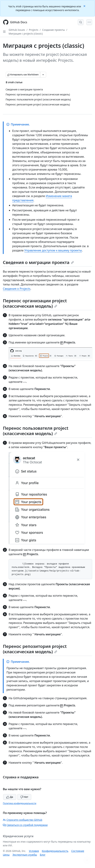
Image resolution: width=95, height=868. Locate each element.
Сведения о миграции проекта (38, 262)
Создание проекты (53, 30)
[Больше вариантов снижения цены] (43, 75)
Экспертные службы (25, 855)
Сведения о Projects (17, 289)
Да (10, 797)
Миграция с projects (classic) (26, 34)
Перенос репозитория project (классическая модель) (35, 649)
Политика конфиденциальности (20, 803)
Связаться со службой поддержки (25, 825)
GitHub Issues (17, 30)
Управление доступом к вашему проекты (53, 250)
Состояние (78, 851)
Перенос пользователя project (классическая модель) (36, 431)
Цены (6, 855)
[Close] (85, 6)
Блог (43, 855)
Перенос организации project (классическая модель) (35, 303)
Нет (24, 797)
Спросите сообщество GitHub (23, 820)
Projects (34, 30)
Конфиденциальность (55, 851)
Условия (34, 851)
